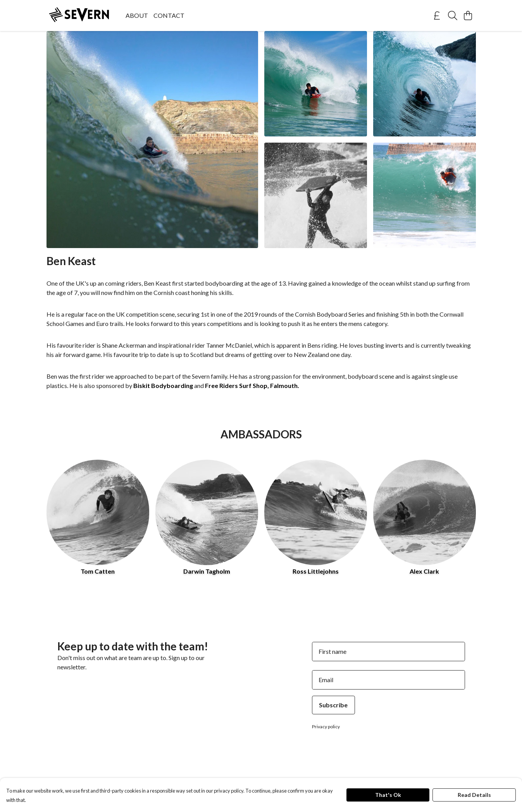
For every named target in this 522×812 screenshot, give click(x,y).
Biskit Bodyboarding (163, 385)
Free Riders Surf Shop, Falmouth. (252, 385)
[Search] (453, 16)
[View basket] (468, 16)
